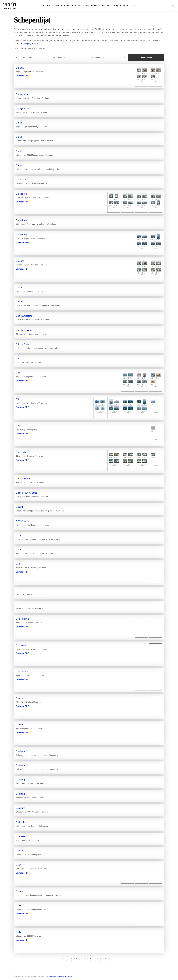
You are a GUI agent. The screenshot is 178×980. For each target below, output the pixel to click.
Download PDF (22, 76)
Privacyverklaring (52, 976)
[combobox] (70, 58)
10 (110, 959)
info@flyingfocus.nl (29, 43)
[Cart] (173, 6)
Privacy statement (66, 976)
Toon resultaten (146, 58)
